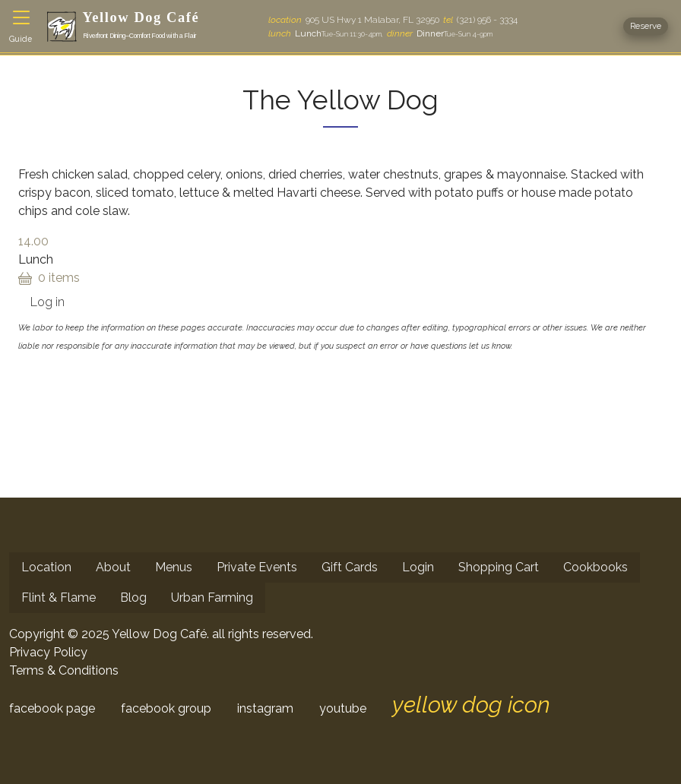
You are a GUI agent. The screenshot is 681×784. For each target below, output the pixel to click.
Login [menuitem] (418, 567)
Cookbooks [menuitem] (595, 567)
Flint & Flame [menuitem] (59, 597)
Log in (48, 302)
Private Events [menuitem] (257, 567)
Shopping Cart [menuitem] (499, 567)
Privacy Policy (48, 652)
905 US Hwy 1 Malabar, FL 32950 (354, 20)
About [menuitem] (113, 567)
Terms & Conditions (64, 670)
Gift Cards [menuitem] (350, 567)
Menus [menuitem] (174, 567)
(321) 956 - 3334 (480, 20)
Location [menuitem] (46, 567)
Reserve (646, 26)
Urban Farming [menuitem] (212, 597)
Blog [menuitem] (133, 597)
